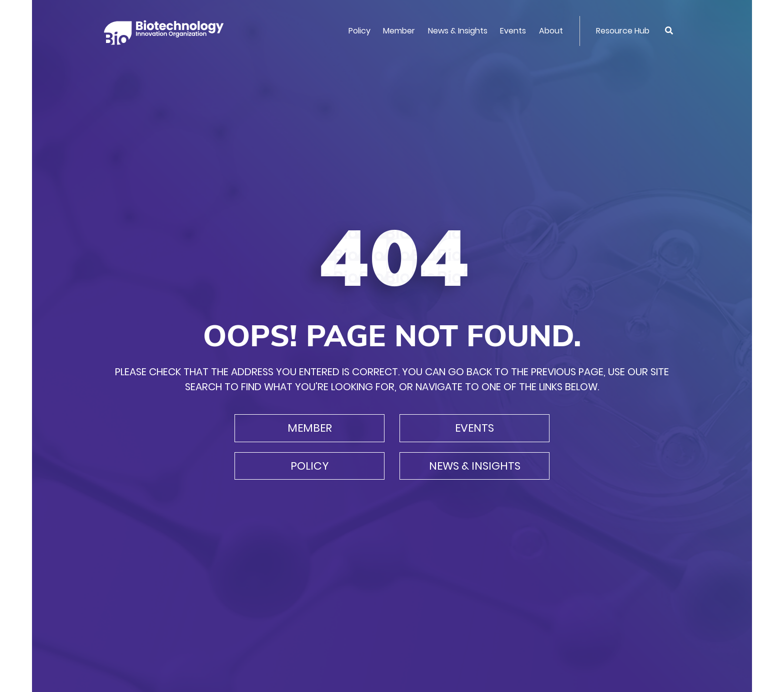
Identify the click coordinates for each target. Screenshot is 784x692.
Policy (359, 31)
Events (513, 31)
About (551, 31)
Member (399, 31)
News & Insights (458, 31)
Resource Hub (623, 31)
